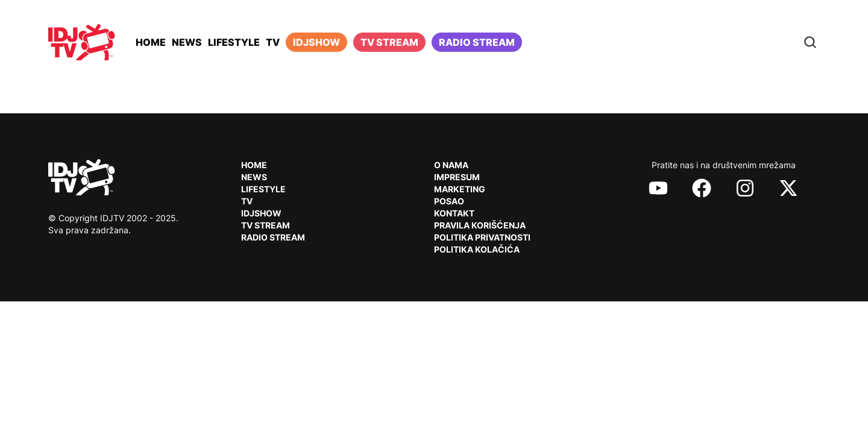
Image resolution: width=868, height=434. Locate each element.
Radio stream (477, 42)
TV (273, 42)
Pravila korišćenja (480, 225)
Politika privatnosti (482, 237)
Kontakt (454, 213)
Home (151, 42)
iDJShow (316, 42)
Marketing (460, 189)
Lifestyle (234, 42)
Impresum (457, 177)
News (187, 42)
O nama (451, 165)
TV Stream (389, 42)
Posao (449, 201)
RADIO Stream (273, 237)
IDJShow (261, 213)
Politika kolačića (477, 249)
